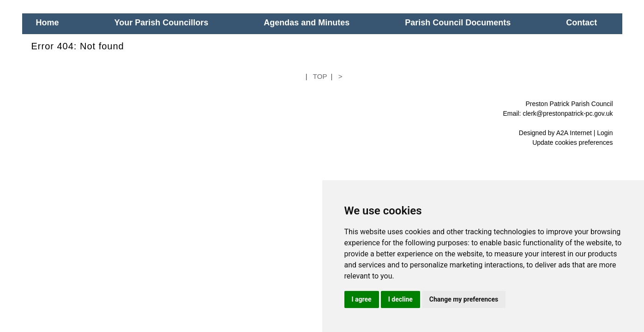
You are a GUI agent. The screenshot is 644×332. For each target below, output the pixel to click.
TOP (320, 76)
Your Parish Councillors (162, 23)
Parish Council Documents (458, 23)
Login (605, 133)
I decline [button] (400, 299)
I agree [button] (362, 299)
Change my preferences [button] (464, 299)
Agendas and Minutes (307, 23)
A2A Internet (574, 133)
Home (48, 23)
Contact (581, 23)
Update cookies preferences (572, 142)
